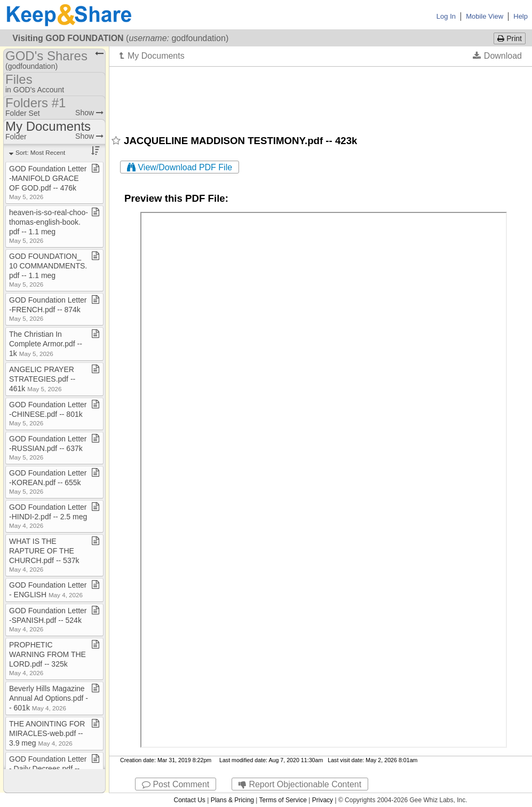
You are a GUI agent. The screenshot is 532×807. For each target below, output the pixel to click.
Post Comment (176, 784)
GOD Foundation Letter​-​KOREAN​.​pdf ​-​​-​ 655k (48, 482)
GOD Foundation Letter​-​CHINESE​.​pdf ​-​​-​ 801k (48, 413)
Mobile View (485, 16)
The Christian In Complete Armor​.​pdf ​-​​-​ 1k (46, 344)
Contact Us (189, 800)
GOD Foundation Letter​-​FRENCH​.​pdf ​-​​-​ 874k (48, 309)
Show (89, 113)
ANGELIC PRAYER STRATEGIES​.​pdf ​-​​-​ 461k (42, 379)
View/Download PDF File (180, 167)
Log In (446, 16)
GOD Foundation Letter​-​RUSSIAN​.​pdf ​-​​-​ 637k (48, 448)
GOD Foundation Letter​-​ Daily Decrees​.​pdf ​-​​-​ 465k (48, 769)
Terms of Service (283, 800)
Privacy (323, 800)
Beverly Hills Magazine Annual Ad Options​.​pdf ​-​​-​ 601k (49, 698)
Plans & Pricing (232, 800)
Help (521, 16)
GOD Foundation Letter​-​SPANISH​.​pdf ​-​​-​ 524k (48, 619)
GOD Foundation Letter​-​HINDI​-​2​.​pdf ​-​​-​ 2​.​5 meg (48, 516)
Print (510, 38)
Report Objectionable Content (300, 784)
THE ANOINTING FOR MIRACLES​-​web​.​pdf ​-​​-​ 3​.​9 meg (47, 733)
